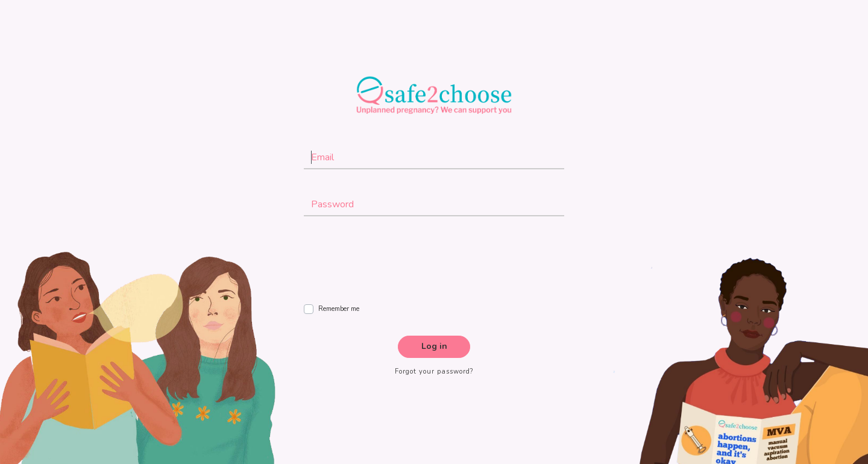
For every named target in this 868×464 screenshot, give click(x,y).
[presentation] (395, 264)
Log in (434, 346)
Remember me (339, 309)
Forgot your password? (434, 372)
